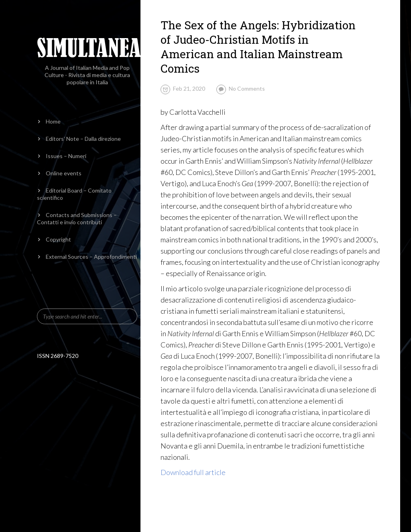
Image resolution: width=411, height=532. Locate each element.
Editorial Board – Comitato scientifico (74, 194)
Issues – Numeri (66, 156)
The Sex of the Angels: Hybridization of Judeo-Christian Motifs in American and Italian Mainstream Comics (258, 47)
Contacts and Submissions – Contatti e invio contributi (77, 218)
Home (53, 121)
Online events (64, 173)
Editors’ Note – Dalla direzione (83, 139)
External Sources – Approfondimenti (91, 257)
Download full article (193, 472)
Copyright (58, 239)
